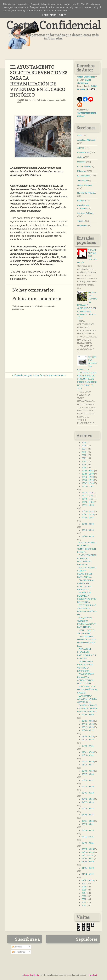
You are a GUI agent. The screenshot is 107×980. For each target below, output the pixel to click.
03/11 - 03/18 (88, 837)
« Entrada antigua (22, 375)
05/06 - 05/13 (88, 793)
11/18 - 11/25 (88, 493)
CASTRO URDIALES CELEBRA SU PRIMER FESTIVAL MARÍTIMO (87, 708)
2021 (84, 458)
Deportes (81, 162)
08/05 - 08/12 (88, 730)
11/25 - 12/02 (88, 486)
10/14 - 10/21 (88, 511)
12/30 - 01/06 (88, 471)
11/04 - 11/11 (87, 499)
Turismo (81, 221)
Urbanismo (82, 226)
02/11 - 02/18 (88, 855)
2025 (84, 446)
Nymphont (93, 975)
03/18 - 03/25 (88, 830)
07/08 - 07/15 (88, 746)
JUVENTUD (83, 180)
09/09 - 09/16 (88, 536)
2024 (84, 449)
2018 (84, 468)
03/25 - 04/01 (88, 824)
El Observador (84, 176)
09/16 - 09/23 (88, 530)
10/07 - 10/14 (88, 514)
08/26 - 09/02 (88, 721)
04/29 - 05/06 (88, 799)
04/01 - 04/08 (88, 821)
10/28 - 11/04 (88, 502)
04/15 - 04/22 (88, 808)
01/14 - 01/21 (88, 874)
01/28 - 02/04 (88, 862)
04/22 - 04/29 (88, 802)
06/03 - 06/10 (88, 771)
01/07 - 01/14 (88, 880)
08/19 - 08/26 (88, 724)
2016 (84, 887)
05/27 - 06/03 (88, 774)
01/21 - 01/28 (88, 868)
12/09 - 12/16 (88, 480)
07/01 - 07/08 (88, 752)
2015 (84, 890)
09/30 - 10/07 (88, 518)
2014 (84, 893)
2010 (84, 905)
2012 (84, 899)
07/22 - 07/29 (88, 737)
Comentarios (19, 952)
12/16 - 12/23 (88, 477)
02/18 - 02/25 (88, 852)
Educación (82, 171)
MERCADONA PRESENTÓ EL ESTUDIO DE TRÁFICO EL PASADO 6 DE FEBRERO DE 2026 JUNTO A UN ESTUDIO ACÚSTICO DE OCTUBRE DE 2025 (87, 373)
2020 (84, 461)
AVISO (80, 135)
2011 (84, 902)
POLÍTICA (82, 201)
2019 (84, 464)
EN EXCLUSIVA (84, 166)
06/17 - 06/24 (88, 762)
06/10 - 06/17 (88, 765)
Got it (62, 15)
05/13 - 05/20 (88, 787)
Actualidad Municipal (86, 140)
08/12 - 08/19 (88, 727)
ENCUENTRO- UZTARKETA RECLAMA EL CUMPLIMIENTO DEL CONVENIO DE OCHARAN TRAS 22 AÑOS (87, 305)
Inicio (36, 375)
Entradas (17, 947)
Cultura (81, 157)
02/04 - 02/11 (88, 858)
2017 (84, 883)
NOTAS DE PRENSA (86, 193)
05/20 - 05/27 (88, 780)
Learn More (49, 15)
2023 (84, 452)
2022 (84, 455)
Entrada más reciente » (53, 375)
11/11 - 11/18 (87, 496)
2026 (84, 443)
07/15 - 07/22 (88, 740)
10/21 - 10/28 (88, 505)
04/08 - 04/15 (88, 815)
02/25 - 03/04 (88, 849)
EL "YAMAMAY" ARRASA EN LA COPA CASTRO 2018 (87, 699)
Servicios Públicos (85, 213)
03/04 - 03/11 (88, 843)
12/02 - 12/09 (88, 483)
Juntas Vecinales (85, 185)
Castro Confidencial (54, 25)
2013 (84, 896)
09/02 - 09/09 (88, 715)
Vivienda (32, 100)
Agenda (81, 148)
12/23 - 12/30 (88, 474)
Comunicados (83, 152)
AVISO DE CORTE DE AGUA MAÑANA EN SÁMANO (87, 690)
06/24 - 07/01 (88, 755)
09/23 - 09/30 (88, 524)
